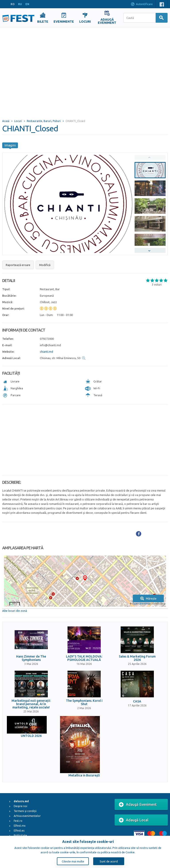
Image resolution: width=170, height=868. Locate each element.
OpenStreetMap (142, 604)
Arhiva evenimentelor (27, 816)
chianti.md (46, 352)
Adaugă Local (134, 820)
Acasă (6, 121)
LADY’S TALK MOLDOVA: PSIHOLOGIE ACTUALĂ (84, 658)
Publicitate (20, 835)
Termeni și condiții (25, 811)
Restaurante (35, 121)
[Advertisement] (42, 71)
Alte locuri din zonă (15, 611)
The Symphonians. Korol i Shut (84, 702)
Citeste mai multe (73, 861)
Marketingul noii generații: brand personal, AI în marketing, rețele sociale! (31, 704)
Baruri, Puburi (52, 121)
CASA (137, 701)
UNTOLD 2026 (31, 736)
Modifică (45, 265)
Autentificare (142, 4)
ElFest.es (19, 831)
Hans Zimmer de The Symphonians (31, 658)
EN (27, 4)
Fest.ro (18, 821)
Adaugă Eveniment (138, 805)
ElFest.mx (20, 826)
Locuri (18, 121)
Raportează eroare (18, 265)
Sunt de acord (109, 861)
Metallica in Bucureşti (84, 775)
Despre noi (20, 806)
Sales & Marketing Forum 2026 (137, 658)
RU (20, 4)
